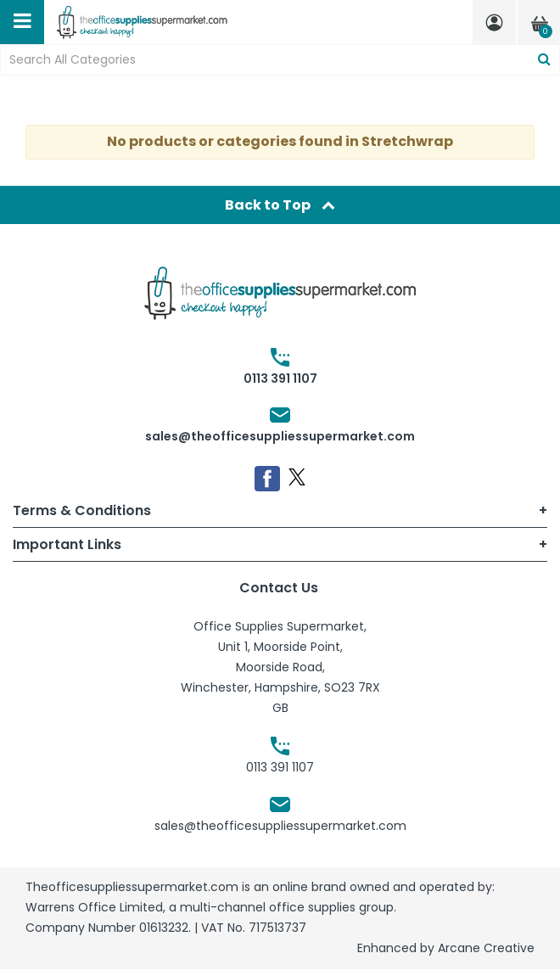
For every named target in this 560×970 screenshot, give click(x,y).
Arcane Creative (486, 948)
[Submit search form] (544, 60)
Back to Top (280, 205)
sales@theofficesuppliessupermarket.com (280, 436)
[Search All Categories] (280, 60)
